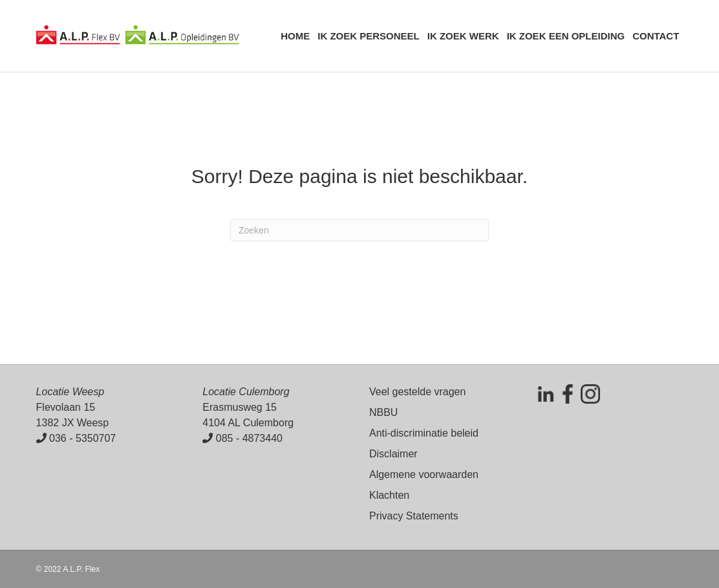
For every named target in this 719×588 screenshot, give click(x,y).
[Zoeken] (359, 230)
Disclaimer (393, 454)
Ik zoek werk (463, 36)
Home (295, 36)
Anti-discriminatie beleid (424, 433)
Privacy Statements (414, 516)
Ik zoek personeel (369, 36)
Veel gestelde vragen (417, 392)
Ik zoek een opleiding (566, 36)
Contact (656, 36)
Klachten (389, 495)
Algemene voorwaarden (424, 474)
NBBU (383, 412)
